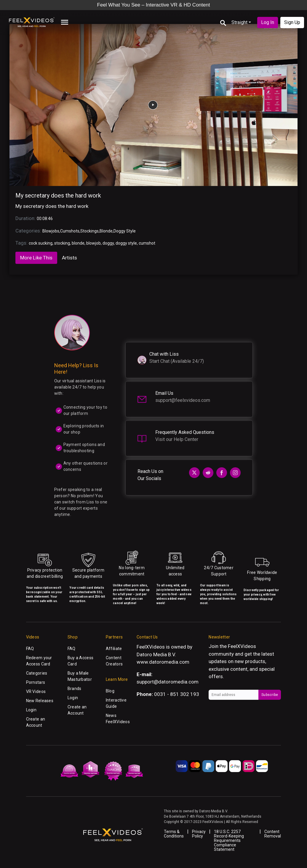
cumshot (147, 243)
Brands (75, 689)
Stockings (89, 231)
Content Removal (273, 834)
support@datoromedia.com (168, 682)
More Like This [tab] (36, 258)
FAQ (30, 649)
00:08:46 (45, 219)
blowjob (93, 243)
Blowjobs (51, 231)
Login (31, 710)
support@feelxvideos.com (183, 400)
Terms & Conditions (174, 834)
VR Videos (36, 691)
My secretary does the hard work (58, 195)
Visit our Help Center (177, 439)
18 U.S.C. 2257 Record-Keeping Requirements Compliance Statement (229, 840)
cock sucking (41, 243)
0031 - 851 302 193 (177, 694)
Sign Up (292, 22)
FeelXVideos (242, 646)
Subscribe (270, 695)
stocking (62, 243)
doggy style (126, 243)
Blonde (106, 231)
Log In (268, 22)
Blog (110, 691)
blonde (78, 243)
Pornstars (36, 682)
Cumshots (70, 231)
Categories (37, 673)
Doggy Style (125, 231)
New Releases (40, 701)
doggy (108, 243)
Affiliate (114, 649)
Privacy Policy (199, 834)
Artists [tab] (69, 258)
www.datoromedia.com (163, 662)
